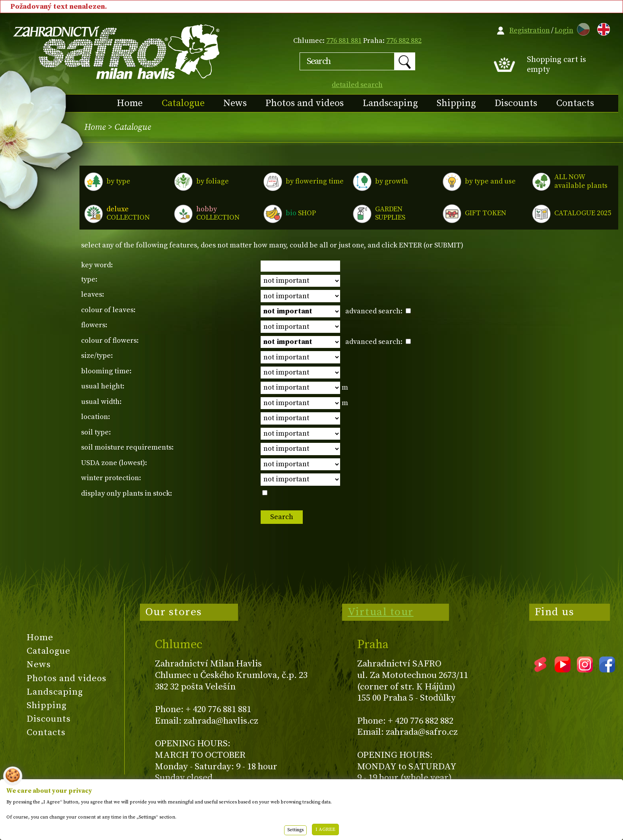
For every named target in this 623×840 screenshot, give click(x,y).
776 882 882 (404, 41)
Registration (530, 30)
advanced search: (378, 311)
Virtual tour (381, 612)
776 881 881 (344, 41)
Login (564, 30)
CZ (581, 28)
